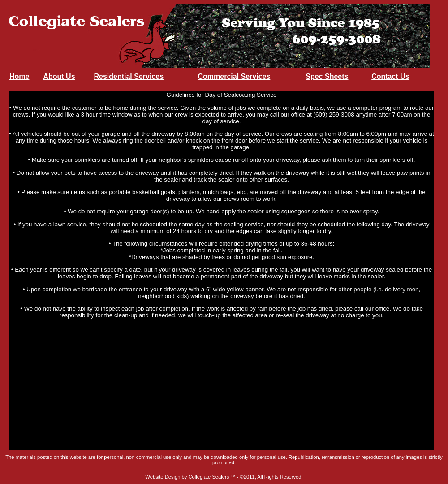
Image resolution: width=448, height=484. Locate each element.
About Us (59, 76)
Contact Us (390, 76)
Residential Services (129, 76)
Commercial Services (234, 76)
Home (19, 76)
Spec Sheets (327, 76)
